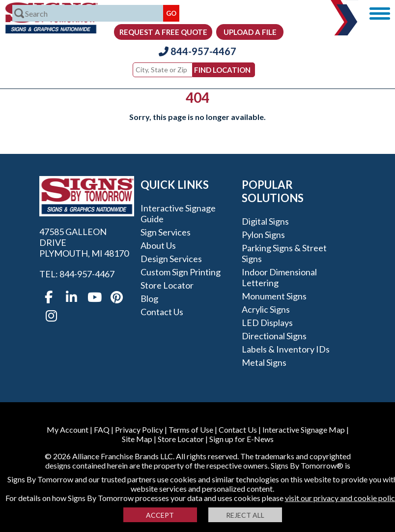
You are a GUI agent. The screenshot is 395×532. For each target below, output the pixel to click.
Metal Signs (264, 362)
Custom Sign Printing (181, 272)
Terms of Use (191, 429)
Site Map (137, 439)
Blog (149, 298)
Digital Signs (265, 221)
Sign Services (166, 232)
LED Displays (267, 323)
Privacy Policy (139, 429)
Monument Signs (274, 296)
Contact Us (162, 312)
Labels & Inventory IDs (286, 349)
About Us (158, 245)
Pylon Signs (263, 235)
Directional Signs (274, 336)
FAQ (102, 429)
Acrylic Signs (266, 309)
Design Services (171, 259)
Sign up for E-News (241, 439)
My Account (68, 429)
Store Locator (167, 285)
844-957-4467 (197, 51)
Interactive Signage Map (304, 429)
